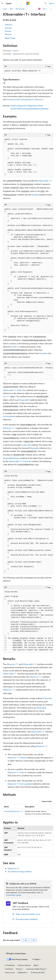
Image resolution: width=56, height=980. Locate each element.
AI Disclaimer (10, 965)
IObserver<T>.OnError (17, 772)
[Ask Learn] (39, 9)
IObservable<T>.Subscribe (14, 390)
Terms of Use (10, 972)
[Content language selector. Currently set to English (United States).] (16, 954)
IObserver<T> (9, 428)
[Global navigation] (2, 3)
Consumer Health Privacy (36, 969)
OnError (16, 347)
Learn (5, 9)
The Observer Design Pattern (20, 871)
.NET (11, 9)
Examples (8, 28)
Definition (9, 25)
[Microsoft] (28, 3)
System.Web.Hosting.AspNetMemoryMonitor (30, 109)
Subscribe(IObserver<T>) (14, 811)
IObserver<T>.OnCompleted (20, 784)
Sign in (51, 3)
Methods (8, 34)
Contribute (9, 969)
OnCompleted (9, 416)
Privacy (19, 969)
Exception (43, 353)
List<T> (6, 396)
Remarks (8, 31)
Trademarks (22, 972)
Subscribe (27, 445)
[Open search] (45, 3)
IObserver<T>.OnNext (17, 758)
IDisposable (24, 400)
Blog (35, 965)
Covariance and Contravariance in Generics (25, 99)
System (16, 51)
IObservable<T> (45, 181)
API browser (20, 9)
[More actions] (51, 9)
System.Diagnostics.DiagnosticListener (27, 105)
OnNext (35, 195)
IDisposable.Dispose (11, 458)
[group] (28, 157)
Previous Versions (24, 965)
